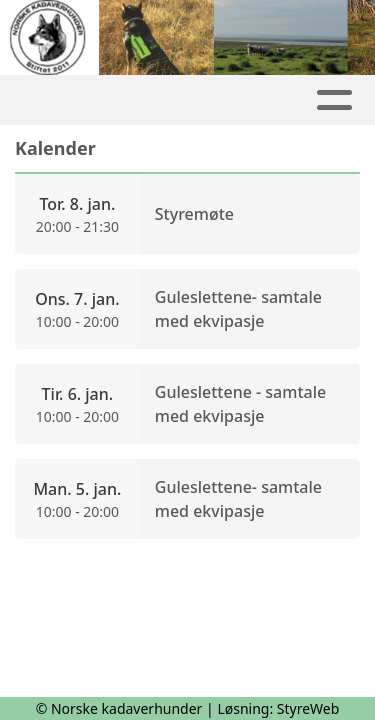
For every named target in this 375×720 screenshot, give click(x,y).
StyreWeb (308, 708)
